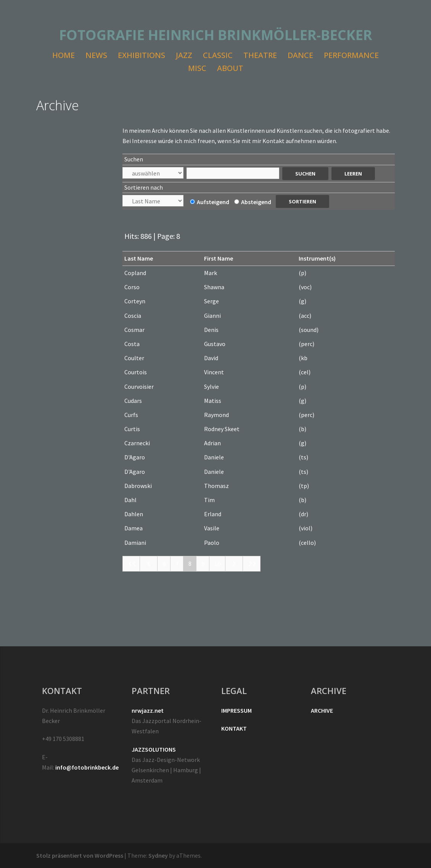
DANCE (300, 55)
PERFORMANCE (351, 55)
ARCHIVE (322, 710)
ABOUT (230, 68)
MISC (197, 68)
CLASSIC (218, 55)
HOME (64, 55)
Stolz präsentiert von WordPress (80, 855)
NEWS (96, 55)
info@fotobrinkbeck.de (87, 767)
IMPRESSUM (236, 710)
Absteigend (253, 202)
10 (217, 564)
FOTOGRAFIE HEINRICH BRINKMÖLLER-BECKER (216, 35)
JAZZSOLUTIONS (154, 749)
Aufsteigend (210, 202)
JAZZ (184, 55)
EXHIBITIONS (142, 55)
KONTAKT (234, 728)
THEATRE (260, 55)
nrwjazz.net (148, 710)
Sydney (158, 855)
